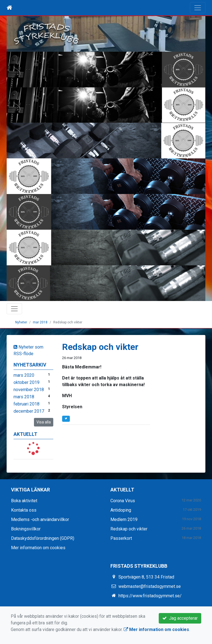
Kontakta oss (24, 510)
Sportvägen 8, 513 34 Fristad (146, 577)
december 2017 (29, 411)
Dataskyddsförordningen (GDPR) (43, 538)
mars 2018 (24, 397)
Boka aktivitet (24, 501)
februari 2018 (26, 404)
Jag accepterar (180, 618)
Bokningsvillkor (26, 529)
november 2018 (29, 390)
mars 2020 (24, 375)
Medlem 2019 (124, 519)
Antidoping (121, 510)
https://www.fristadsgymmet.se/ (150, 596)
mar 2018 (40, 322)
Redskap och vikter (129, 529)
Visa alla (44, 422)
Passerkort (121, 538)
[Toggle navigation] (198, 8)
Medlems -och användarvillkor (40, 519)
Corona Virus (123, 501)
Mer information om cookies (38, 548)
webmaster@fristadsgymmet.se (150, 586)
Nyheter (21, 322)
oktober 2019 (26, 382)
